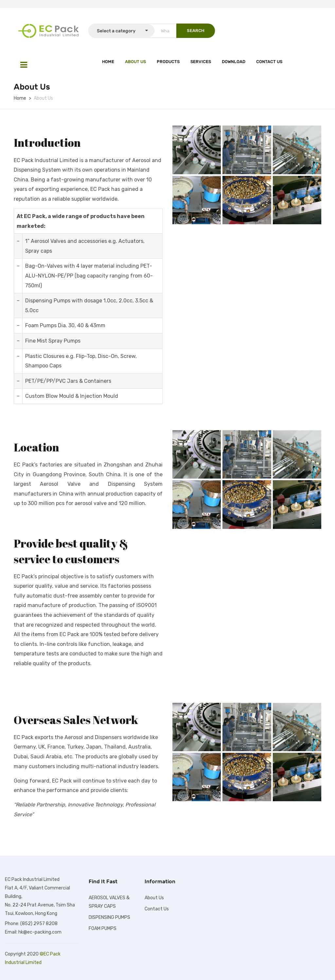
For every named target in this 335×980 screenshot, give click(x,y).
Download (234, 62)
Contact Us (269, 62)
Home (108, 62)
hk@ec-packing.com (40, 932)
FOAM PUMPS (103, 929)
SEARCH (196, 31)
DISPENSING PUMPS (109, 917)
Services (201, 62)
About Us (135, 62)
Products (168, 62)
